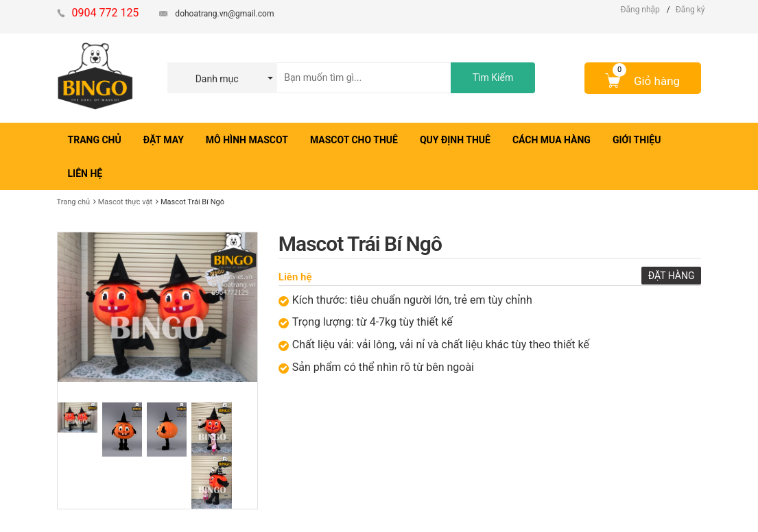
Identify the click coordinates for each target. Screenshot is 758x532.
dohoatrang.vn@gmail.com (224, 14)
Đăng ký (690, 10)
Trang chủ (74, 202)
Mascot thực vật (125, 202)
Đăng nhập (640, 10)
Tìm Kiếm (493, 77)
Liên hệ (295, 277)
